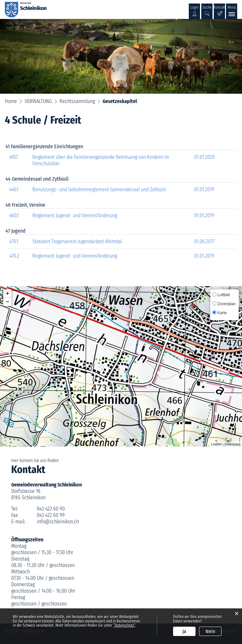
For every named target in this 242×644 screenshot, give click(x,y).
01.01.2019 (204, 189)
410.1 (14, 157)
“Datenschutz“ (124, 625)
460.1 (14, 215)
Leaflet (216, 444)
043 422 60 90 (51, 509)
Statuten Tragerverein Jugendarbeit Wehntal (77, 241)
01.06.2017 (204, 241)
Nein (210, 631)
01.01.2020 (204, 157)
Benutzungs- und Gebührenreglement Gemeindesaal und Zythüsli (99, 189)
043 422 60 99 (51, 515)
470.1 (14, 241)
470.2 (14, 256)
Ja (184, 631)
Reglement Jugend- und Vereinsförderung (75, 215)
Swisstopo (232, 444)
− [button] (8, 302)
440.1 (14, 189)
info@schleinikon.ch (58, 522)
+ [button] (8, 294)
